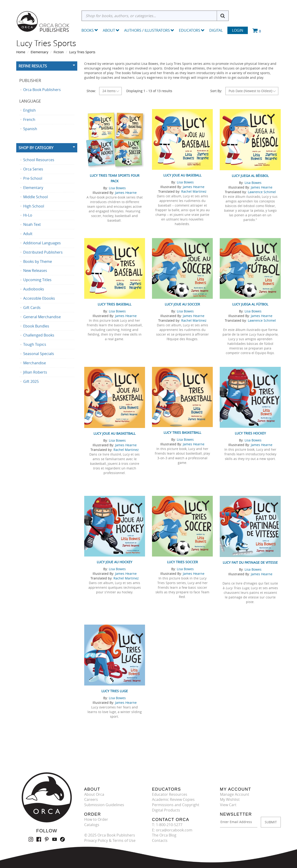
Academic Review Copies (173, 799)
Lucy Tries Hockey (250, 433)
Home (21, 52)
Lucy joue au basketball (115, 433)
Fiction (59, 52)
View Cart (228, 805)
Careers (91, 799)
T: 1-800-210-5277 (167, 825)
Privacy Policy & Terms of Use (110, 840)
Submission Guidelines (104, 805)
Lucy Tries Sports (82, 52)
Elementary (39, 52)
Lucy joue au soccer (182, 304)
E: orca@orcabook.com (172, 830)
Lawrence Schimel (262, 192)
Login (238, 30)
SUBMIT (271, 822)
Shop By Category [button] (36, 148)
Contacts (160, 840)
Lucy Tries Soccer (182, 562)
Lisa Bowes (117, 188)
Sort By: (216, 91)
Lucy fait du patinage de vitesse (250, 562)
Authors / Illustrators (149, 30)
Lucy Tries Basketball (182, 432)
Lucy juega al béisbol (250, 176)
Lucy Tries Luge (115, 691)
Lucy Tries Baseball (115, 304)
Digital (216, 30)
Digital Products (166, 810)
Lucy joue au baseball (182, 175)
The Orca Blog (164, 835)
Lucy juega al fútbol (250, 304)
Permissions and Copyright (176, 805)
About (111, 30)
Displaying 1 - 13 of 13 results (149, 91)
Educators (192, 30)
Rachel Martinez (194, 191)
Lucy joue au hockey (115, 562)
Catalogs (92, 825)
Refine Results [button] (33, 66)
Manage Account (235, 794)
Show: (91, 91)
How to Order (96, 819)
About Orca (94, 794)
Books (88, 30)
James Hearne (126, 193)
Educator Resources (170, 794)
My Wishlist (230, 799)
